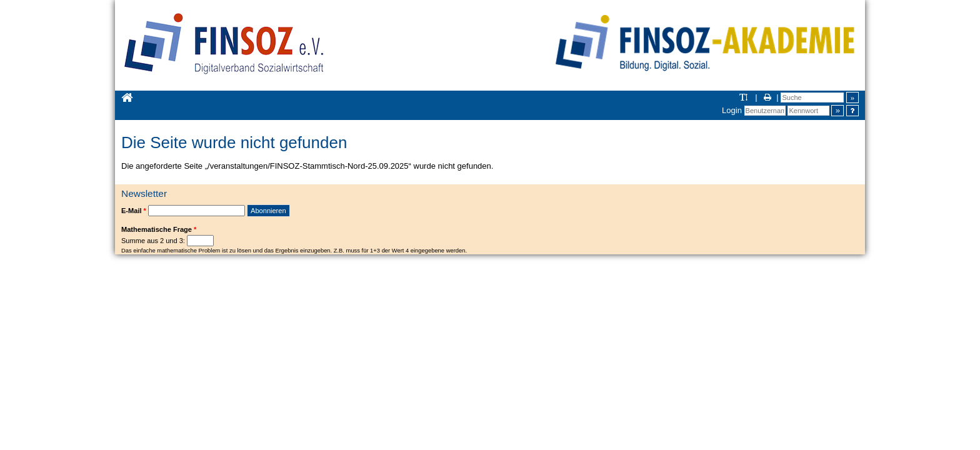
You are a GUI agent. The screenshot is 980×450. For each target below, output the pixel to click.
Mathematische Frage (159, 229)
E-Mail (134, 211)
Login (732, 110)
